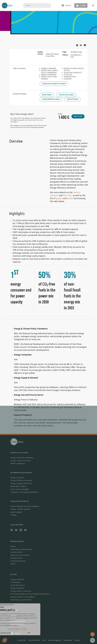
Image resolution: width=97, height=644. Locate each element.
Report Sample (47, 95)
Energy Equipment (17, 588)
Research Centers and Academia (23, 597)
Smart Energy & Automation (21, 600)
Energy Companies (17, 579)
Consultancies (16, 582)
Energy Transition (17, 478)
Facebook (85, 46)
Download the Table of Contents (54, 84)
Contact (13, 618)
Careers (13, 615)
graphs (59, 198)
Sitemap (77, 640)
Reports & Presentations (20, 555)
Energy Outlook (16, 558)
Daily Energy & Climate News (21, 549)
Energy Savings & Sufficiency (21, 483)
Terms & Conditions (34, 640)
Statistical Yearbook (18, 561)
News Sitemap (68, 640)
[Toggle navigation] (93, 5)
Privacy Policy (22, 640)
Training (13, 515)
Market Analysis (16, 512)
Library (13, 546)
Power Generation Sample (51, 99)
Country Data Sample (66, 95)
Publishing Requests (18, 621)
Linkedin (82, 46)
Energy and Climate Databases (22, 458)
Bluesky (78, 46)
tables (70, 198)
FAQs (44, 640)
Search (47, 5)
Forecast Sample (72, 99)
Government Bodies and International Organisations (30, 594)
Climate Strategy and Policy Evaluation (25, 506)
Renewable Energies (18, 486)
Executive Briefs (17, 552)
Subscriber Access (17, 624)
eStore (13, 564)
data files (67, 195)
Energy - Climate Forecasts (21, 461)
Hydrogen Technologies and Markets (24, 492)
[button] (67, 5)
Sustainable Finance (18, 585)
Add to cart (78, 116)
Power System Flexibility (20, 489)
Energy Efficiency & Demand (21, 480)
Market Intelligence (18, 463)
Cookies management (55, 640)
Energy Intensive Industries (21, 591)
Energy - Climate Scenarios (20, 509)
